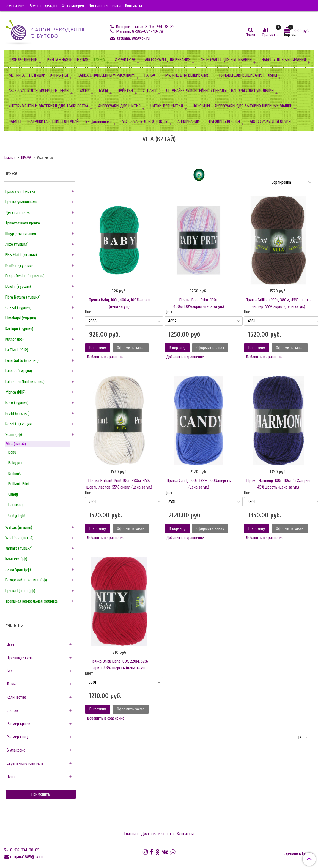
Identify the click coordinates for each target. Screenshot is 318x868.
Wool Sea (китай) (19, 538)
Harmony (15, 505)
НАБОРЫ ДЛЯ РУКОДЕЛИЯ (252, 91)
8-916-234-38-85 (24, 850)
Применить (41, 794)
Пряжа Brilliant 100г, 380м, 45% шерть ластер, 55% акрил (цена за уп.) (278, 303)
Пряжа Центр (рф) (20, 591)
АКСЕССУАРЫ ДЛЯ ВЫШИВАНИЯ (226, 60)
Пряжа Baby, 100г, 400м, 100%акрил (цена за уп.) (119, 303)
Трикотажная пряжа (23, 223)
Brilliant (14, 473)
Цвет (89, 312)
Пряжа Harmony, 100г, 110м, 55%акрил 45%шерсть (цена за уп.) (278, 484)
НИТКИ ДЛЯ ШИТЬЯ (167, 106)
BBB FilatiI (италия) (21, 255)
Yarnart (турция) (19, 548)
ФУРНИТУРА (125, 60)
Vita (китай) (16, 444)
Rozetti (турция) (19, 424)
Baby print (17, 463)
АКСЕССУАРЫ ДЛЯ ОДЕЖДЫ (145, 121)
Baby (12, 452)
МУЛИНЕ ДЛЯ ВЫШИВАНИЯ (187, 75)
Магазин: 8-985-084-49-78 (139, 31)
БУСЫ (103, 91)
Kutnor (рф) (14, 339)
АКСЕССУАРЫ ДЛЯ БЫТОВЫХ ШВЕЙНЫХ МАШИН (253, 106)
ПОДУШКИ (37, 75)
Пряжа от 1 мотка (20, 191)
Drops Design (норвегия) (25, 276)
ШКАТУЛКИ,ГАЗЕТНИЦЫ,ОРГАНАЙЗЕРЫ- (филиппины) (69, 121)
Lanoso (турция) (19, 371)
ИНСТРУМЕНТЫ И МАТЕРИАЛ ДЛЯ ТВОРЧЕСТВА (48, 106)
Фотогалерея (73, 6)
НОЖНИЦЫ (201, 106)
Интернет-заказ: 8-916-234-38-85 (145, 27)
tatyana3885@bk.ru (133, 38)
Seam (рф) (14, 435)
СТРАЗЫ (150, 91)
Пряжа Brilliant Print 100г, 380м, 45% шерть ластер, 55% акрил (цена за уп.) (119, 484)
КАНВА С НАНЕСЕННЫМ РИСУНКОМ (106, 75)
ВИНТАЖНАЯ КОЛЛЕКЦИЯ (68, 60)
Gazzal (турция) (18, 308)
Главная (10, 158)
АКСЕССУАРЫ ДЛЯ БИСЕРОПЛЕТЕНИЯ (39, 91)
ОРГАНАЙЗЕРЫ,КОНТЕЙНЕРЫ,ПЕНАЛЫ (196, 91)
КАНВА (150, 75)
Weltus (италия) (19, 527)
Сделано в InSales (299, 853)
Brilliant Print (19, 484)
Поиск (250, 35)
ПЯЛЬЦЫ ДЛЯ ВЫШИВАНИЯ (241, 75)
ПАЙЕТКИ (125, 91)
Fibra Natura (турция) (23, 297)
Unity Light (17, 516)
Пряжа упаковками (21, 202)
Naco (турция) (17, 403)
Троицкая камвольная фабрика (31, 601)
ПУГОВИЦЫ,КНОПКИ (224, 121)
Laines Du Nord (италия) (25, 382)
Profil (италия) (17, 413)
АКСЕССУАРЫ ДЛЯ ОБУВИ (270, 121)
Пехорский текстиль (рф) (26, 580)
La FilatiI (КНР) (17, 350)
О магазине (15, 6)
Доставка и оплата (105, 6)
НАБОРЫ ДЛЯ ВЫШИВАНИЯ (284, 60)
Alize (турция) (17, 244)
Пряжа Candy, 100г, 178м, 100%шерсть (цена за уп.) (199, 484)
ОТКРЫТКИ (59, 75)
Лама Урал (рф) (18, 569)
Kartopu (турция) (19, 329)
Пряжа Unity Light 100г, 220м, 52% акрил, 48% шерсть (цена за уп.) (119, 664)
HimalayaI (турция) (21, 318)
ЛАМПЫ (15, 121)
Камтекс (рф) (16, 559)
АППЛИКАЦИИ (188, 121)
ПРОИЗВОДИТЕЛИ (23, 60)
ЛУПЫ (272, 75)
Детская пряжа (18, 213)
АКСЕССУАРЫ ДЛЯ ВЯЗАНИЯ (168, 60)
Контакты (134, 6)
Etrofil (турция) (18, 286)
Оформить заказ (131, 348)
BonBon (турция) (19, 265)
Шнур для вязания (21, 234)
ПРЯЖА (99, 60)
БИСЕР (84, 91)
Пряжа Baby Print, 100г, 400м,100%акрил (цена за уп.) (199, 303)
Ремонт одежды (43, 6)
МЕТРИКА (17, 75)
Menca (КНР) (15, 392)
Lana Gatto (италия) (22, 360)
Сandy (13, 494)
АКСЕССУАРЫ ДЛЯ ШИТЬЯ (119, 106)
